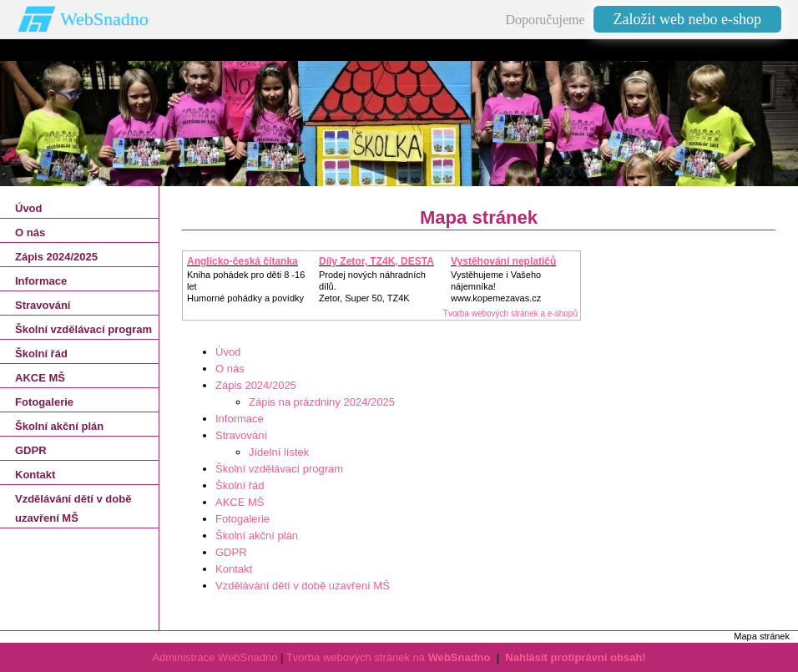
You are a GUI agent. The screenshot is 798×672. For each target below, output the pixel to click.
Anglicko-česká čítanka (242, 261)
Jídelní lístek (279, 452)
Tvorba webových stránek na (389, 657)
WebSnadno (104, 19)
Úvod (228, 352)
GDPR (231, 552)
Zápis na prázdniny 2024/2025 (322, 402)
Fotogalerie (242, 519)
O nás (230, 369)
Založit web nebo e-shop (687, 19)
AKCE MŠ (240, 502)
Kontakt (234, 569)
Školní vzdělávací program (279, 469)
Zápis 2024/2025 (256, 385)
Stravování (241, 435)
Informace (240, 419)
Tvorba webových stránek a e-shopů (510, 313)
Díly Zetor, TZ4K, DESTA (376, 261)
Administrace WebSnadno (215, 657)
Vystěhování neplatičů (503, 261)
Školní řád (240, 485)
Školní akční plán (257, 536)
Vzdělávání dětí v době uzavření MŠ (303, 586)
